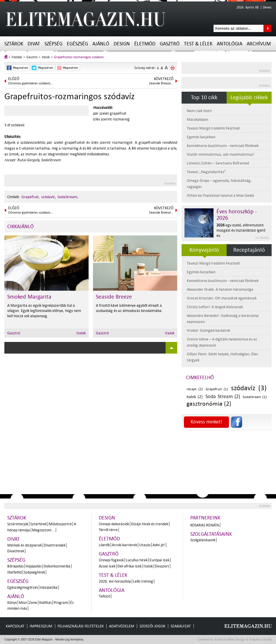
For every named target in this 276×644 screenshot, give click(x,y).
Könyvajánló (204, 250)
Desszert (162, 566)
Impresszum (41, 626)
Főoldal (17, 57)
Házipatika (49, 587)
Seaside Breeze (114, 297)
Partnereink (205, 518)
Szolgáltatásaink (211, 534)
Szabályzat (181, 626)
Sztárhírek (38, 524)
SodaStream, (68, 197)
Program (61, 603)
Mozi (23, 603)
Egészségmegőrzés (23, 587)
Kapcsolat (15, 626)
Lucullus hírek (137, 560)
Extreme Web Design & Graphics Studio (243, 639)
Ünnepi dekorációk (114, 524)
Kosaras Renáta (205, 525)
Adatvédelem (122, 626)
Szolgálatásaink (203, 540)
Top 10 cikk (204, 97)
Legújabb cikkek (249, 97)
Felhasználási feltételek (81, 626)
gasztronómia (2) (209, 404)
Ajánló (101, 44)
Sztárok (14, 44)
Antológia (230, 44)
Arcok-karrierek (124, 545)
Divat (34, 44)
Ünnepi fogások (111, 560)
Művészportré (60, 524)
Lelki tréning (143, 581)
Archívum (259, 44)
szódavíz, (49, 197)
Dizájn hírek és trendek (150, 524)
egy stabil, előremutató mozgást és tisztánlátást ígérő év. (241, 230)
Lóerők (104, 545)
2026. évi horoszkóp (115, 581)
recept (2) (195, 389)
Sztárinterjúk (18, 524)
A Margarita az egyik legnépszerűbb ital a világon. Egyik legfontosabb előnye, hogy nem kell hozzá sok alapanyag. (44, 311)
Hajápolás (34, 566)
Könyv (12, 603)
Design (122, 44)
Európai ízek (159, 560)
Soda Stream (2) (223, 396)
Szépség (53, 44)
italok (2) (195, 397)
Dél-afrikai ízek (129, 566)
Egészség (77, 44)
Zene (33, 603)
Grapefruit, (31, 197)
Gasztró (170, 44)
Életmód (145, 44)
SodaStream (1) (255, 397)
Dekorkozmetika (57, 566)
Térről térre (108, 530)
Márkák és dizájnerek (25, 545)
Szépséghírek (34, 572)
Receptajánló (249, 250)
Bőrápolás (15, 566)
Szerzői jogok (152, 626)
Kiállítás (45, 603)
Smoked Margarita (29, 297)
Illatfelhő (15, 572)
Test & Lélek (198, 44)
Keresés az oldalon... (268, 28)
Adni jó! (159, 545)
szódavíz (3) (249, 388)
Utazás (145, 545)
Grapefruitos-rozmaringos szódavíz (79, 57)
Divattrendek (55, 545)
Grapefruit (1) (217, 389)
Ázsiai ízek (107, 566)
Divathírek (16, 551)
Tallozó (104, 596)
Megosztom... (43, 530)
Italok (46, 57)
